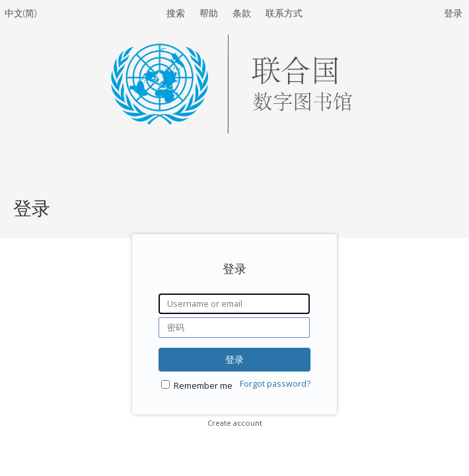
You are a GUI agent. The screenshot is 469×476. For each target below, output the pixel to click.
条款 (243, 13)
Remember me (203, 386)
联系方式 (284, 13)
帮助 (210, 13)
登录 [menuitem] (453, 13)
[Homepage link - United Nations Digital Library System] (234, 130)
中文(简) (20, 13)
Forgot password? (275, 384)
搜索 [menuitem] (176, 13)
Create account (235, 423)
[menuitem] (20, 16)
